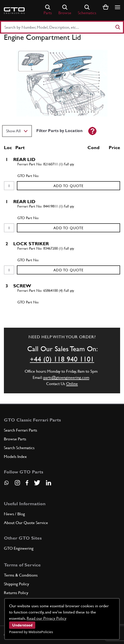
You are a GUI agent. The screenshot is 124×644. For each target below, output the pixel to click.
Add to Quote (68, 186)
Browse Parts (15, 439)
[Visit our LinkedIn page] (49, 483)
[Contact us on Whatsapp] (6, 485)
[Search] (118, 27)
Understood (22, 625)
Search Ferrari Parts (20, 430)
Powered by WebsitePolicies (31, 632)
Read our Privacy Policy (47, 618)
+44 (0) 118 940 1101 (62, 359)
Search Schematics (19, 448)
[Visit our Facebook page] (27, 483)
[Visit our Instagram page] (17, 483)
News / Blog (14, 514)
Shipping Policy (16, 584)
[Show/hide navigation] (118, 7)
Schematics (87, 10)
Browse (65, 10)
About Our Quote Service (26, 523)
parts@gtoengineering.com (66, 377)
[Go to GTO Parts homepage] (14, 11)
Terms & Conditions (21, 575)
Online (72, 384)
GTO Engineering (19, 548)
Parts (48, 10)
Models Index (15, 457)
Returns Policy (16, 593)
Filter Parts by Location (59, 131)
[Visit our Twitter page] (37, 483)
